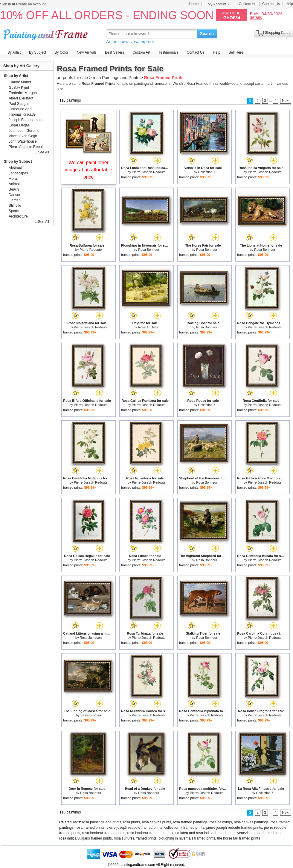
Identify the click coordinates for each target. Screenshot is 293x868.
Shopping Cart (276, 33)
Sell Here (236, 52)
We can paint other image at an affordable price (89, 170)
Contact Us (271, 4)
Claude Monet (20, 82)
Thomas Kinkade (22, 114)
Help (289, 4)
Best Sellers (115, 52)
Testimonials (168, 52)
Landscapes (18, 173)
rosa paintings (221, 822)
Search (207, 34)
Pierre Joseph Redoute (149, 172)
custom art (263, 84)
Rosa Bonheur (149, 250)
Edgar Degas (19, 125)
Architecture (18, 216)
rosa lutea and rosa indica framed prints (204, 833)
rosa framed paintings (190, 822)
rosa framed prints (90, 828)
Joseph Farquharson (25, 120)
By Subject (38, 52)
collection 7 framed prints (184, 828)
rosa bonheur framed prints (104, 833)
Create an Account (31, 4)
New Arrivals (87, 52)
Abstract (15, 168)
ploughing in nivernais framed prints (187, 838)
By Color (61, 52)
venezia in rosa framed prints (260, 833)
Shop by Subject (18, 161)
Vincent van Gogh (23, 136)
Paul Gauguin (20, 104)
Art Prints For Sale (46, 33)
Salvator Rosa (91, 715)
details (256, 17)
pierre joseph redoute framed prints (134, 828)
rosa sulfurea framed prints (135, 838)
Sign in (6, 4)
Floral (13, 179)
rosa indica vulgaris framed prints (86, 838)
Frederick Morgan (23, 93)
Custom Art (248, 4)
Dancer (15, 195)
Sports (14, 211)
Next (286, 101)
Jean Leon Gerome (24, 131)
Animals (15, 184)
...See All (42, 152)
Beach (14, 189)
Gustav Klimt (19, 87)
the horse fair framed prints (238, 838)
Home (194, 4)
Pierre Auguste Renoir (26, 147)
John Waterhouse (23, 141)
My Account (219, 4)
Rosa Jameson (91, 638)
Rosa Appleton (149, 327)
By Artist (14, 52)
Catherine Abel (20, 109)
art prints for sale (72, 78)
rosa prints (132, 822)
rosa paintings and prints (102, 822)
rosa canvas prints (157, 822)
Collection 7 (207, 172)
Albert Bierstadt (21, 98)
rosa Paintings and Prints (116, 78)
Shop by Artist (16, 76)
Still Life (15, 206)
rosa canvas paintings (251, 822)
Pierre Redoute (91, 250)
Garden (15, 200)
